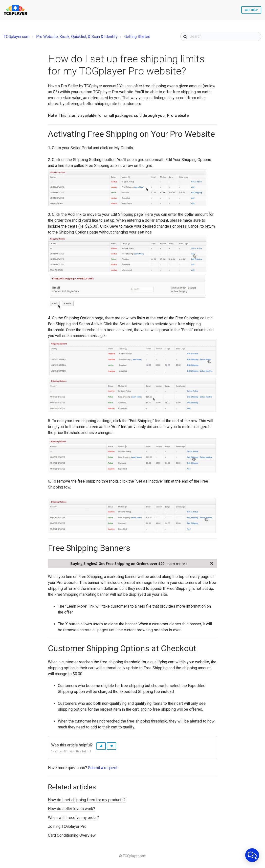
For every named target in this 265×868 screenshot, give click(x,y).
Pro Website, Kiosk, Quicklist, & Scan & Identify (77, 37)
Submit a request (103, 768)
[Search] (221, 36)
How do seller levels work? (72, 809)
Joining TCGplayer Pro (67, 826)
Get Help (251, 10)
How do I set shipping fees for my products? (87, 800)
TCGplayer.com (17, 37)
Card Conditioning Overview (72, 835)
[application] (252, 855)
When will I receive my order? (73, 818)
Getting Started (137, 37)
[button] (101, 746)
